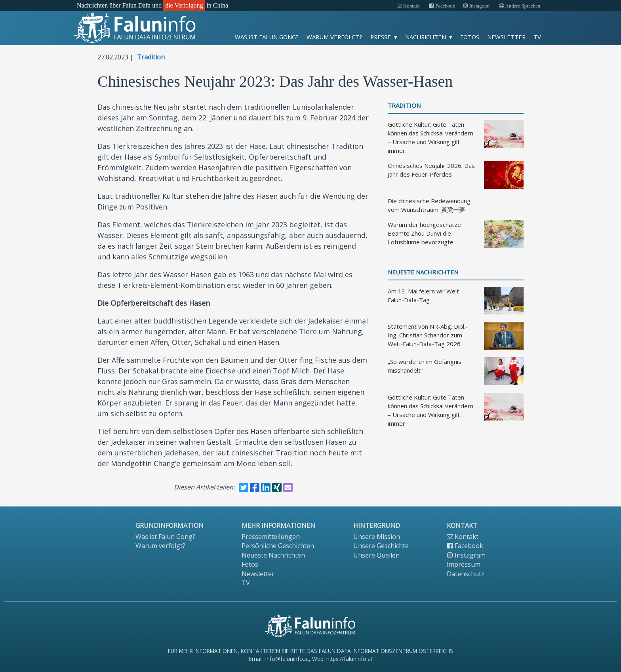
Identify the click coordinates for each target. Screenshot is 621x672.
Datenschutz (466, 574)
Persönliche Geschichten (278, 546)
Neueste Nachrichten (423, 272)
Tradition (151, 57)
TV (537, 37)
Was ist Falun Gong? (267, 37)
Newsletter (506, 37)
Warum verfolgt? (334, 37)
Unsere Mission (377, 537)
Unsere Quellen (376, 555)
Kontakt (408, 6)
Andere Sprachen (520, 6)
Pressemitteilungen (271, 537)
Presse (381, 37)
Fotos (470, 37)
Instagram (476, 6)
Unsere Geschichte (381, 546)
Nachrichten (426, 37)
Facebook (442, 6)
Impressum (464, 564)
